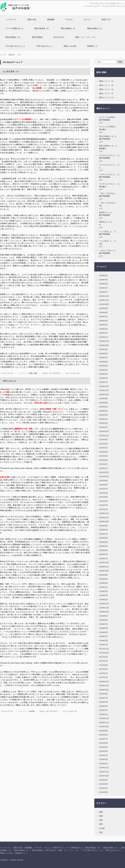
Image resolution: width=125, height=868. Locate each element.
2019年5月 (103, 583)
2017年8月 (103, 657)
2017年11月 (104, 649)
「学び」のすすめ (106, 193)
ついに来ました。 (106, 231)
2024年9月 (103, 349)
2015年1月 (103, 764)
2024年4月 (103, 370)
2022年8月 (103, 444)
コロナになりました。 (108, 155)
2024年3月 (103, 374)
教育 (101, 824)
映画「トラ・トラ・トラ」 (86, 37)
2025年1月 (103, 337)
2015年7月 (103, 739)
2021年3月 (103, 505)
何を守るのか (59, 37)
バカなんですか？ (106, 251)
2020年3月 (103, 550)
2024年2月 (103, 378)
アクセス (69, 20)
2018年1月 (103, 645)
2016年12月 (104, 682)
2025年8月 (103, 313)
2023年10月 (104, 395)
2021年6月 (103, 493)
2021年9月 (103, 481)
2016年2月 (103, 710)
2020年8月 (103, 530)
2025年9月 (103, 308)
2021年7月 (103, 489)
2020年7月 (103, 534)
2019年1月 (103, 600)
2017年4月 (103, 669)
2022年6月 (103, 452)
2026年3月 (103, 284)
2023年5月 (103, 411)
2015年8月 (103, 735)
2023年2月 (103, 423)
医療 (31, 373)
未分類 (32, 711)
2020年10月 (104, 522)
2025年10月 (104, 304)
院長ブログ (106, 20)
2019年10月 (104, 571)
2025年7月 (103, 317)
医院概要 (51, 20)
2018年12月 (104, 604)
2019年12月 (104, 563)
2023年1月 (103, 427)
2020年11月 (104, 518)
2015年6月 (103, 743)
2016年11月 (104, 686)
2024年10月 (104, 345)
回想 (35, 373)
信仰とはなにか (10, 381)
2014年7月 (103, 788)
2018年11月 (104, 608)
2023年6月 (103, 407)
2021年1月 (103, 509)
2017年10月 (104, 653)
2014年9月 (103, 780)
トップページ (11, 20)
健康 (101, 812)
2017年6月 (103, 665)
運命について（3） (107, 89)
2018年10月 (104, 612)
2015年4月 (103, 751)
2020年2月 (103, 554)
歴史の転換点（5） (42, 28)
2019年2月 (103, 595)
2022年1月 (103, 468)
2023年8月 (103, 403)
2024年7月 (103, 358)
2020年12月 (104, 513)
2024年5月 (103, 366)
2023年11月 (104, 390)
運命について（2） (107, 93)
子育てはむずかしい (44, 46)
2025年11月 (104, 300)
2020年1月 (103, 559)
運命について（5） (107, 81)
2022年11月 (104, 436)
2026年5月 (103, 276)
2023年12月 (104, 386)
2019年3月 (103, 591)
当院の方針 (32, 20)
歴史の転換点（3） (95, 28)
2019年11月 (104, 567)
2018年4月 (103, 632)
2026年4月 (103, 280)
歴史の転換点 (37, 37)
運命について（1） (107, 98)
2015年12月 (104, 718)
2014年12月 (104, 768)
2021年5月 (103, 497)
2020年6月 (103, 538)
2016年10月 (104, 690)
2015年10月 (104, 727)
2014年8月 (103, 784)
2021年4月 (103, 501)
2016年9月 (103, 694)
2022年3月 (103, 464)
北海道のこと (92, 46)
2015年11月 (104, 723)
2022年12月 (104, 431)
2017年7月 (103, 661)
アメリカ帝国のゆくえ (14, 28)
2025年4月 (103, 325)
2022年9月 (103, 440)
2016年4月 (103, 702)
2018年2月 (103, 641)
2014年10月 (104, 776)
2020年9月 (103, 526)
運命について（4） (107, 85)
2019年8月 (103, 575)
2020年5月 (103, 542)
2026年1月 (103, 292)
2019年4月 (103, 587)
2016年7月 (103, 698)
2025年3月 (103, 329)
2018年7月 (103, 624)
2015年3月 (103, 755)
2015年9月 (103, 731)
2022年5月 (103, 456)
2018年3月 (103, 636)
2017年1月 (103, 677)
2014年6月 (103, 792)
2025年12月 (104, 296)
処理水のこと (105, 212)
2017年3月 (103, 673)
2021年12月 (104, 472)
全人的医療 (37, 88)
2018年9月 (103, 616)
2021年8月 (103, 485)
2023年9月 (103, 399)
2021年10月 (104, 477)
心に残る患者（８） (12, 71)
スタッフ (87, 20)
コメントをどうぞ (72, 373)
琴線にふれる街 (70, 46)
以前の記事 (5, 477)
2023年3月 (103, 419)
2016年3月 (103, 706)
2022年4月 (103, 460)
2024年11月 (104, 341)
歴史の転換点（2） (13, 37)
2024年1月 (103, 382)
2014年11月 (104, 772)
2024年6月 (103, 362)
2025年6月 (103, 321)
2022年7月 (103, 448)
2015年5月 (103, 747)
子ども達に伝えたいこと (15, 46)
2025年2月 (103, 333)
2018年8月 (103, 620)
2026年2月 (103, 288)
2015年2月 (103, 759)
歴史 (101, 832)
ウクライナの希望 (106, 117)
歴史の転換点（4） (69, 28)
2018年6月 (103, 628)
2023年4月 (103, 415)
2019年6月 (103, 579)
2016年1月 (103, 714)
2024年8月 (103, 354)
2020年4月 (103, 546)
